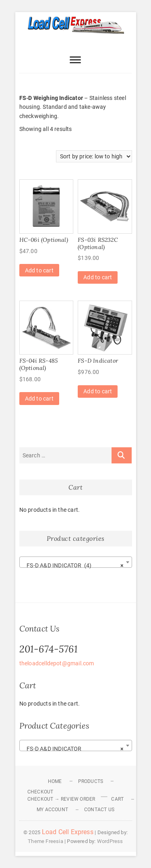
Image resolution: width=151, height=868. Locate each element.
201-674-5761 (49, 649)
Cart (117, 799)
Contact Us (99, 810)
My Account (52, 810)
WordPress (110, 841)
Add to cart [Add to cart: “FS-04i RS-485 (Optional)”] (39, 399)
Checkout (40, 792)
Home (55, 781)
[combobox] (76, 562)
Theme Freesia (46, 841)
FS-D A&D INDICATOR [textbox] (73, 749)
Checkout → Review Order (61, 799)
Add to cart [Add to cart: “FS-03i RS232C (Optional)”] (98, 277)
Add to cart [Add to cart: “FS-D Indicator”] (98, 391)
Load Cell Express (68, 832)
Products (91, 781)
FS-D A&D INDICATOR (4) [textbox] (73, 565)
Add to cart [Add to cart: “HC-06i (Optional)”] (39, 270)
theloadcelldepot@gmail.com (57, 663)
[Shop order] (94, 156)
